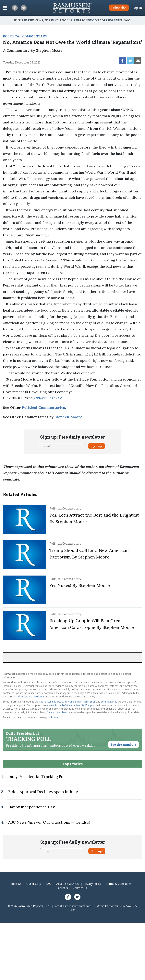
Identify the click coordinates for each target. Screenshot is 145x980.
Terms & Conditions (119, 884)
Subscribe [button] (119, 8)
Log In (137, 8)
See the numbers (123, 744)
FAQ (49, 884)
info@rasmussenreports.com (73, 906)
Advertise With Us (67, 884)
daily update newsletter (31, 697)
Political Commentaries (43, 408)
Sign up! (97, 446)
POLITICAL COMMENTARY (25, 36)
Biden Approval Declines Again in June (43, 792)
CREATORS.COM (48, 398)
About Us (16, 884)
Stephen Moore (68, 417)
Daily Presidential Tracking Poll (37, 777)
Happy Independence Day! (32, 807)
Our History (34, 884)
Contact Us (80, 888)
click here (53, 717)
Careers (63, 888)
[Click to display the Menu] (5, 8)
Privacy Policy (92, 884)
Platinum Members (57, 712)
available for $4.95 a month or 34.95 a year (71, 705)
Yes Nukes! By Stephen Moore (80, 585)
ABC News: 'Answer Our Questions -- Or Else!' (49, 822)
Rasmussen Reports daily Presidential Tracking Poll (67, 702)
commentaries (109, 702)
